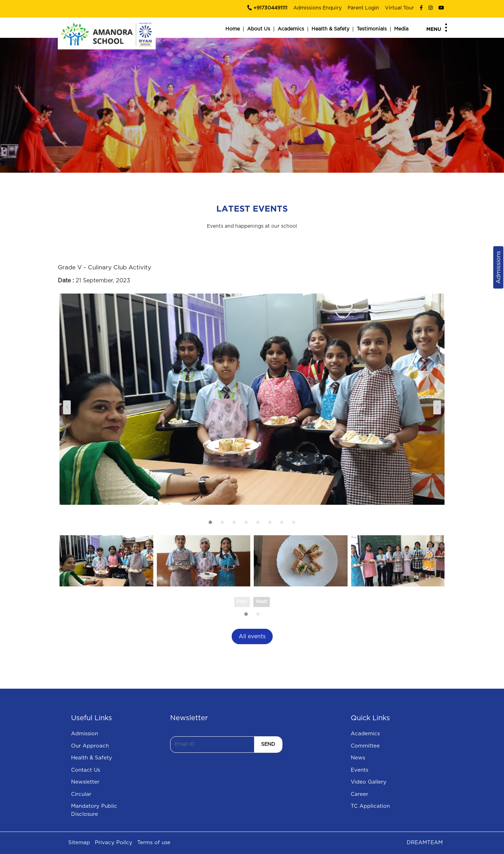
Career (359, 794)
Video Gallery (369, 782)
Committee (365, 746)
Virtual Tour (400, 8)
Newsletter (85, 782)
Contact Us (86, 770)
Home (233, 29)
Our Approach (90, 746)
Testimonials (372, 29)
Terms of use (154, 843)
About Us (259, 29)
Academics (291, 29)
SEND (268, 744)
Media (401, 29)
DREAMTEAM (425, 843)
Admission (85, 734)
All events (252, 636)
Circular (81, 794)
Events (359, 770)
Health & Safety (330, 29)
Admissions (498, 267)
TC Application (370, 806)
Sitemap (79, 843)
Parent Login (363, 8)
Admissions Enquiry (317, 8)
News (358, 758)
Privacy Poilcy (114, 843)
